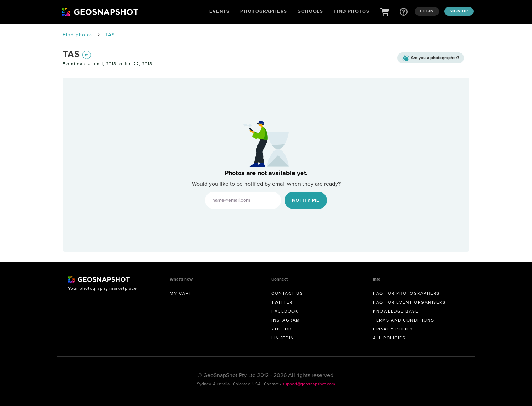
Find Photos (352, 11)
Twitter (282, 302)
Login (427, 11)
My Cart (181, 293)
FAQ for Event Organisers (409, 302)
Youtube (283, 329)
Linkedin (283, 338)
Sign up (459, 11)
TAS (110, 35)
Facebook (285, 311)
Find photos (78, 35)
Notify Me (306, 200)
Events (220, 11)
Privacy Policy (393, 329)
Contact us (287, 293)
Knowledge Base (396, 311)
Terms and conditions (403, 320)
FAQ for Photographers (406, 293)
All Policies (389, 338)
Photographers (264, 11)
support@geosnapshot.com (309, 384)
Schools (310, 11)
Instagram (286, 320)
